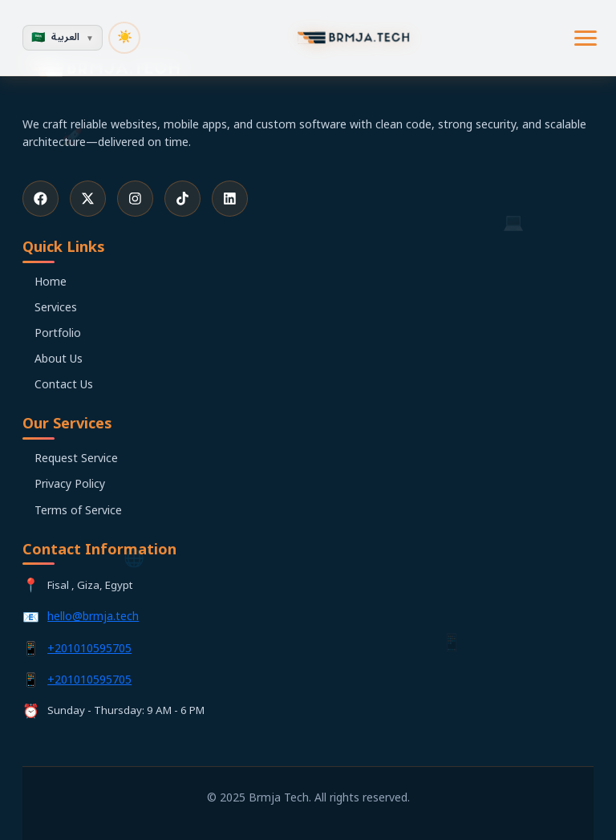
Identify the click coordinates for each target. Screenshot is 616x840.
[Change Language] (63, 38)
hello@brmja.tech (93, 617)
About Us (59, 359)
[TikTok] (182, 199)
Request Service (76, 459)
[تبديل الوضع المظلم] (124, 38)
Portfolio (58, 333)
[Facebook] (41, 199)
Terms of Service (78, 511)
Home (51, 282)
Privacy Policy (70, 484)
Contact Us (64, 385)
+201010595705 (89, 649)
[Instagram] (135, 199)
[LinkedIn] (230, 199)
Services (56, 308)
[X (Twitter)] (88, 199)
